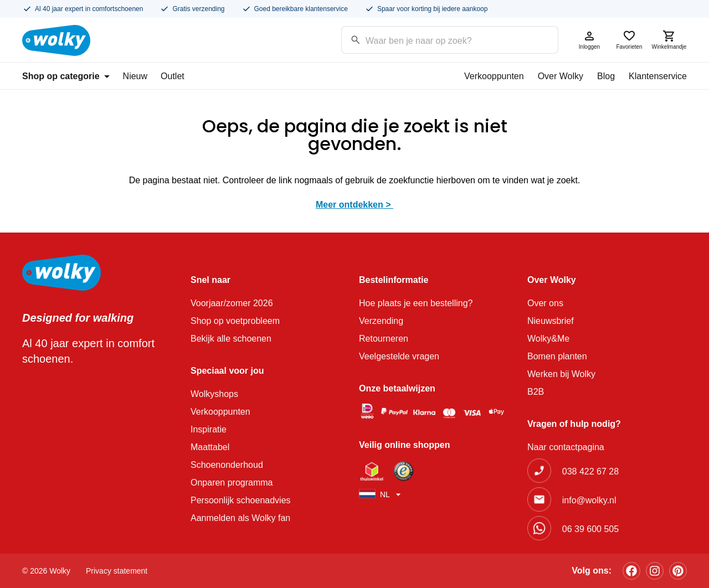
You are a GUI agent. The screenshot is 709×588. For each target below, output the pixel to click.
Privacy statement (117, 571)
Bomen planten (557, 356)
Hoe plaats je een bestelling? (416, 303)
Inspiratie (209, 429)
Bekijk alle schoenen (231, 339)
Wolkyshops (214, 394)
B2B (536, 392)
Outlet (173, 76)
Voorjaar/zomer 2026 (232, 303)
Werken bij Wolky (561, 374)
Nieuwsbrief (551, 321)
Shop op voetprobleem (235, 321)
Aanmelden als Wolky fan (240, 518)
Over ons (545, 303)
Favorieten (629, 40)
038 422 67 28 (590, 471)
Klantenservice (658, 76)
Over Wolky (561, 76)
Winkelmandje (669, 40)
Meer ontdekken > (354, 205)
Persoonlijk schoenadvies (241, 500)
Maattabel (210, 447)
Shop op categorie (66, 76)
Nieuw (135, 76)
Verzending (381, 321)
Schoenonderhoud (227, 465)
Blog (606, 76)
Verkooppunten (494, 76)
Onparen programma (232, 483)
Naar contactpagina (566, 447)
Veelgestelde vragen (399, 356)
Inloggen (589, 40)
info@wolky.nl (589, 500)
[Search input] (436, 39)
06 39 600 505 (590, 529)
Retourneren (384, 339)
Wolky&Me (548, 339)
